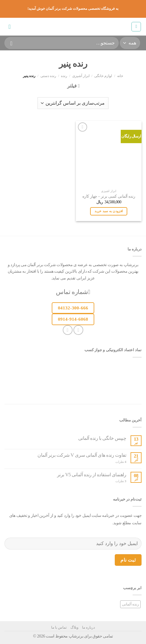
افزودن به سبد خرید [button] (109, 211)
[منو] (136, 27)
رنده (64, 76)
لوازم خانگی (103, 76)
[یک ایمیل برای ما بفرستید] (68, 330)
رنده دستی (48, 76)
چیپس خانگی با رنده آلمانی (102, 438)
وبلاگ (74, 627)
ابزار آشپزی (81, 76)
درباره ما (88, 627)
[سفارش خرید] (73, 103)
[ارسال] (11, 43)
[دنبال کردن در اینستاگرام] (78, 330)
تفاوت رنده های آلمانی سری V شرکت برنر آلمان (82, 455)
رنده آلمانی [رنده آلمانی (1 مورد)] (130, 604)
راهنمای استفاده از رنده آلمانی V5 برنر (92, 475)
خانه (120, 76)
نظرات (121, 462)
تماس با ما (59, 627)
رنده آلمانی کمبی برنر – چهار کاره (109, 196)
